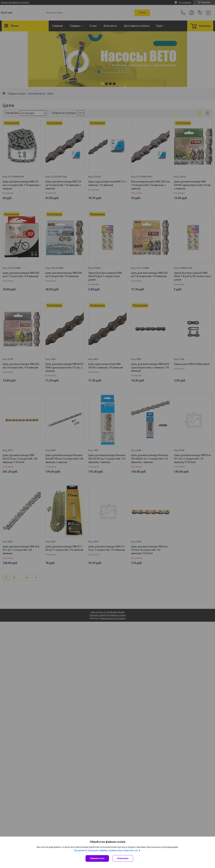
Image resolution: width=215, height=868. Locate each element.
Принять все (97, 858)
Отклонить (123, 858)
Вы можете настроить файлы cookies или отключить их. (106, 850)
